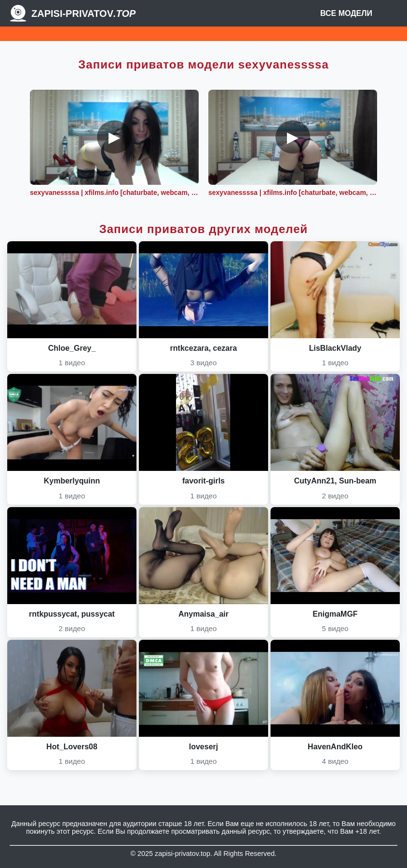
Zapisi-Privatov (83, 14)
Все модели (346, 13)
